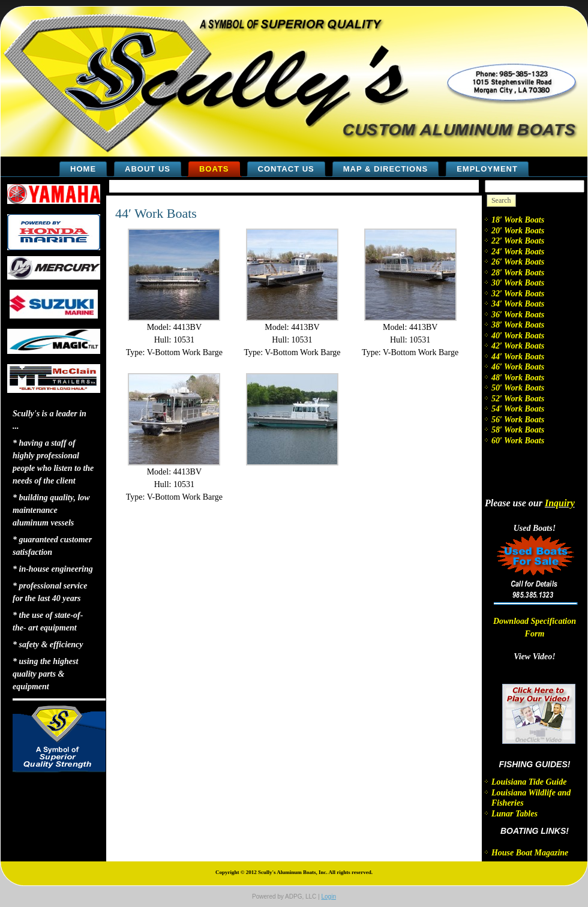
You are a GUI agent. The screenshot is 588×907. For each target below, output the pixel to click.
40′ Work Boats (518, 336)
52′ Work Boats (518, 399)
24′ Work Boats (518, 252)
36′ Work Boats (518, 315)
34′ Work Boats (518, 304)
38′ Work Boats (518, 325)
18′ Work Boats (518, 220)
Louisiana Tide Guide (529, 782)
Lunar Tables (514, 814)
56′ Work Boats (518, 420)
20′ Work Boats (518, 231)
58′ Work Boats (518, 430)
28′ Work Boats (518, 273)
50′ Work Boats (518, 388)
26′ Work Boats (518, 262)
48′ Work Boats (518, 378)
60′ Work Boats (518, 441)
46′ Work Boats (518, 367)
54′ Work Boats (518, 409)
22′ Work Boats (518, 241)
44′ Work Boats (156, 213)
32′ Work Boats (518, 294)
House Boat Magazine (530, 853)
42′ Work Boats (518, 346)
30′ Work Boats (518, 283)
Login (328, 897)
